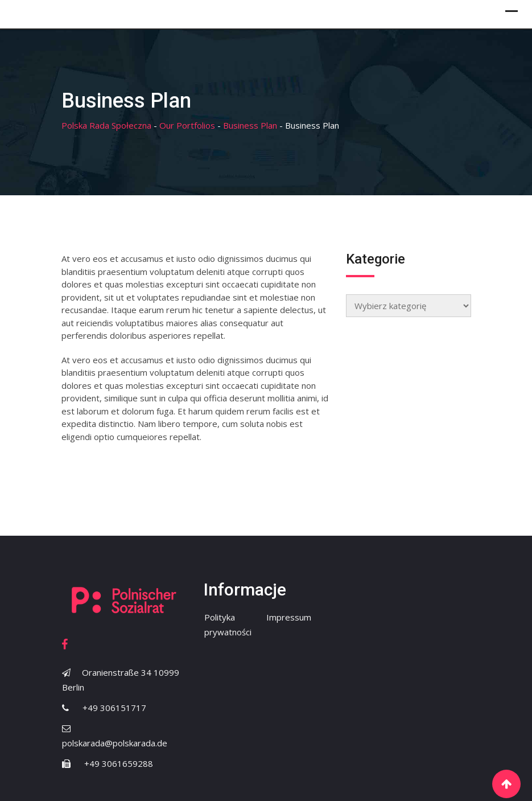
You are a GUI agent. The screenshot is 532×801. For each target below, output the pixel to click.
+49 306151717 (114, 708)
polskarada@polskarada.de (115, 743)
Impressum (289, 617)
